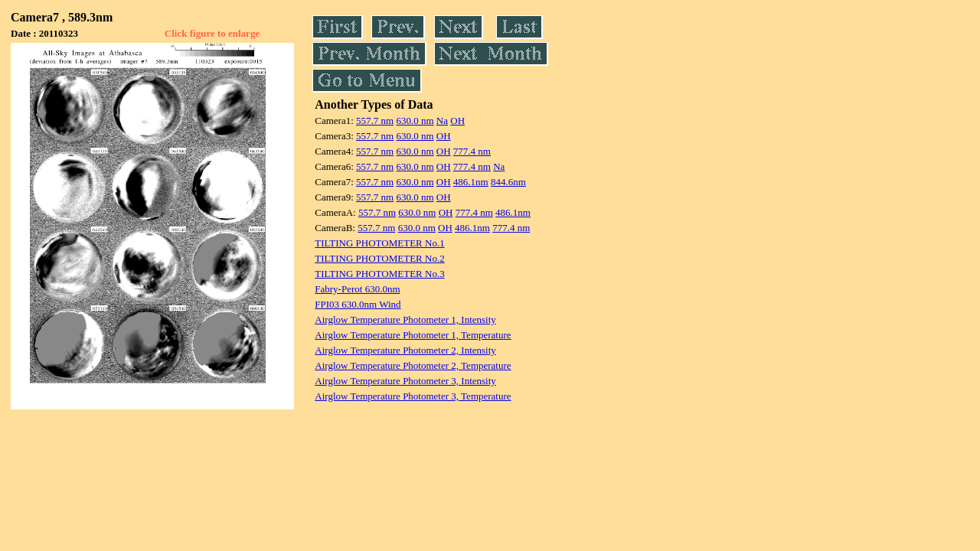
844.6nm (508, 182)
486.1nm (471, 182)
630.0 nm (415, 121)
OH (457, 121)
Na (442, 121)
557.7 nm (375, 121)
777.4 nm (472, 151)
